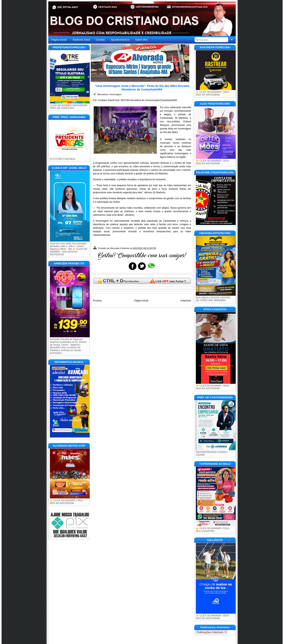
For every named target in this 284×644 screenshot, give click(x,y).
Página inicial (141, 301)
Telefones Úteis (81, 40)
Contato (100, 40)
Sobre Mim (142, 40)
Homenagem (115, 94)
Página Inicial (59, 40)
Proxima (97, 301)
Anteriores (186, 301)
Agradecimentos (120, 40)
